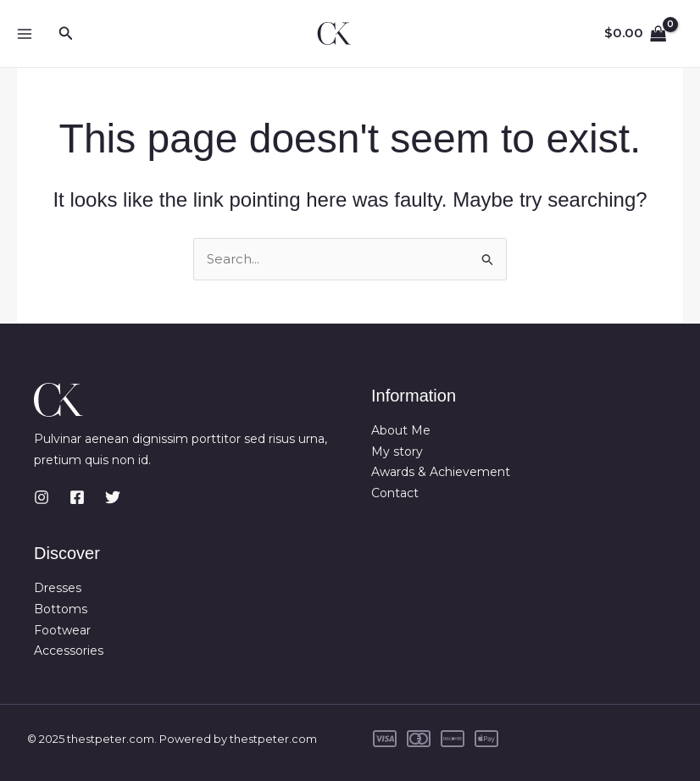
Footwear (62, 630)
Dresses (58, 588)
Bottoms (61, 609)
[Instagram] (42, 496)
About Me (401, 430)
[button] (66, 34)
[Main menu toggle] (24, 33)
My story (397, 451)
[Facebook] (77, 496)
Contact (395, 493)
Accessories (69, 651)
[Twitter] (113, 496)
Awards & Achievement (441, 472)
